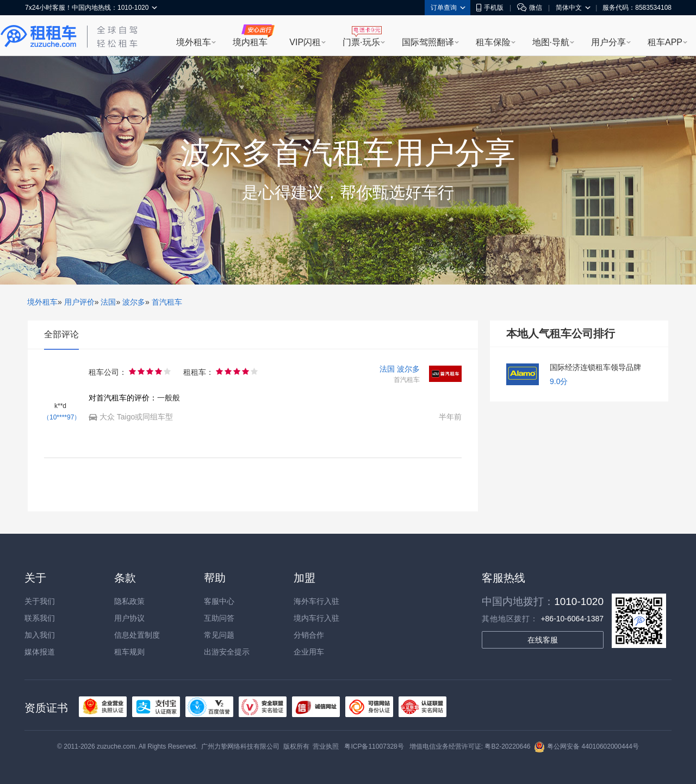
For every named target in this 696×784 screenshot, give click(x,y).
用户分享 (608, 42)
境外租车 (194, 42)
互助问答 (219, 618)
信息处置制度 (137, 635)
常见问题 (219, 635)
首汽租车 (167, 302)
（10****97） (62, 417)
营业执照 (326, 746)
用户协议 (129, 618)
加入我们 (40, 635)
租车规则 (129, 652)
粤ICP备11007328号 (374, 746)
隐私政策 (129, 601)
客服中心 (219, 601)
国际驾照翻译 (428, 42)
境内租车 (250, 42)
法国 (108, 302)
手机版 (490, 8)
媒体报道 (40, 652)
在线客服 (543, 640)
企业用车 (309, 652)
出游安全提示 (227, 652)
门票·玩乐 (361, 42)
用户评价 (79, 302)
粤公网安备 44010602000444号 (586, 746)
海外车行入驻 (316, 601)
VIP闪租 (305, 42)
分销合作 (309, 635)
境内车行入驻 (316, 618)
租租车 (39, 36)
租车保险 (493, 42)
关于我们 (40, 601)
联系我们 (40, 618)
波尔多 (134, 302)
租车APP (665, 42)
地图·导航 (551, 42)
